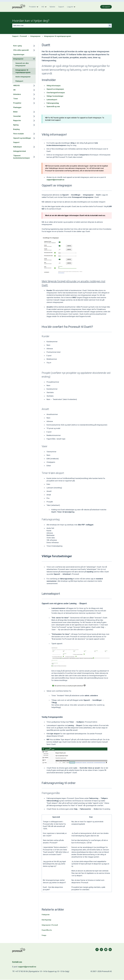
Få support (106, 7)
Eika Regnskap (46, 920)
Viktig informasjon (54, 86)
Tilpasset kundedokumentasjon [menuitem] (21, 157)
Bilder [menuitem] (15, 112)
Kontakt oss (17, 962)
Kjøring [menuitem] (16, 125)
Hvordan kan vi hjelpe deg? (31, 21)
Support (61, 7)
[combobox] (60, 26)
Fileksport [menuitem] (19, 81)
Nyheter (52, 7)
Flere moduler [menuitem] (19, 134)
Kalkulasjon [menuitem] (18, 147)
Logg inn (70, 7)
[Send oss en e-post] (110, 950)
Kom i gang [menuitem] (17, 46)
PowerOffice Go (47, 930)
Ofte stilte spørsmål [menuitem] (21, 50)
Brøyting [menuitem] (16, 129)
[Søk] (110, 26)
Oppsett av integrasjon (55, 89)
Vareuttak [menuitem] (17, 116)
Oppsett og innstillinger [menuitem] (22, 138)
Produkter (32, 7)
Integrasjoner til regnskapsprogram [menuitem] (23, 71)
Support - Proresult (20, 36)
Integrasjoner (35, 36)
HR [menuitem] (14, 90)
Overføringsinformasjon (56, 93)
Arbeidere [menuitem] (17, 94)
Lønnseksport (52, 100)
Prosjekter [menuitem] (17, 103)
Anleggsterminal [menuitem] (20, 151)
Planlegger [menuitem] (17, 107)
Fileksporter (46, 915)
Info (43, 7)
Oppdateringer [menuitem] (19, 54)
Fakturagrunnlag (53, 103)
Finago (44, 935)
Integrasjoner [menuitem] (18, 59)
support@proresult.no (27, 967)
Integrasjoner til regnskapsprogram (58, 36)
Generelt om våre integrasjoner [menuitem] (22, 64)
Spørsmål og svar (53, 106)
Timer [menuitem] (16, 99)
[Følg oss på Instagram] (101, 950)
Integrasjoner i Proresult (50, 925)
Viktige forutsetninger (55, 96)
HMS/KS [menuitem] (16, 85)
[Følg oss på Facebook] (97, 950)
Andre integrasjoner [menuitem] (23, 77)
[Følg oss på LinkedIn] (106, 950)
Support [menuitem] (16, 142)
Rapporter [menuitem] (17, 120)
